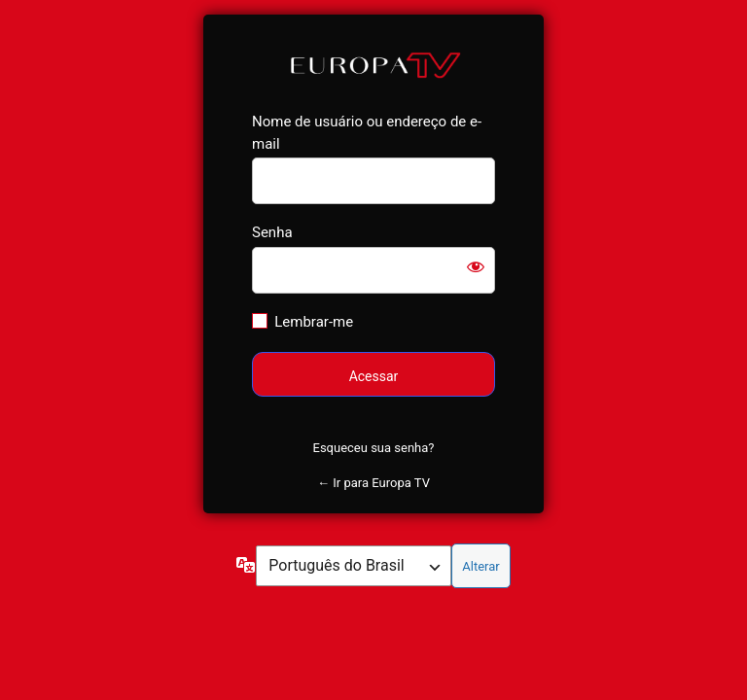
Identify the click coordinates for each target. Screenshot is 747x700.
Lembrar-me (314, 322)
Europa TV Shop (374, 64)
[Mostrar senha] (476, 266)
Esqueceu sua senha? (374, 448)
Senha (272, 232)
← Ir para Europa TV (373, 483)
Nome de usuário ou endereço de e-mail (367, 133)
